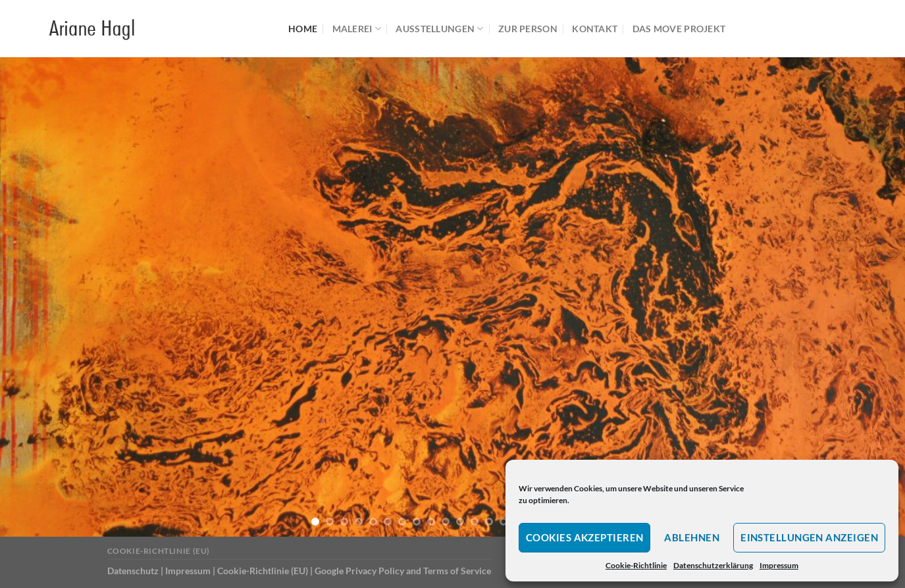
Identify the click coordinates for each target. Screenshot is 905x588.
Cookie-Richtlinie (636, 565)
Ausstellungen (439, 29)
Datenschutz (133, 571)
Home (303, 29)
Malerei (357, 29)
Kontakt (595, 29)
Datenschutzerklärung (713, 565)
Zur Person (528, 29)
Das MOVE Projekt (679, 29)
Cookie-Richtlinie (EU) (159, 551)
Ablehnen (692, 537)
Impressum (779, 565)
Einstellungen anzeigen (809, 537)
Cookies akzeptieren (585, 537)
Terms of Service (457, 571)
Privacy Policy (375, 571)
